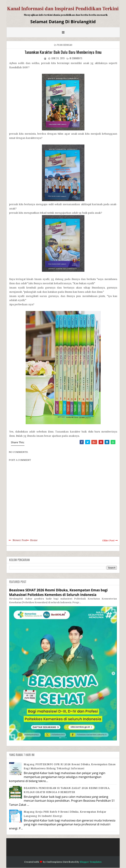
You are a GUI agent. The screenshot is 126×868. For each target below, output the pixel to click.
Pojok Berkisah (65, 45)
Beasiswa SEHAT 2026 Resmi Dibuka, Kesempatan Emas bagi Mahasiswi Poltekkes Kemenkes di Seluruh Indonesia (58, 592)
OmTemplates (54, 862)
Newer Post (20, 540)
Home (34, 540)
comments (76, 58)
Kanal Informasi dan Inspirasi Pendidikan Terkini (63, 9)
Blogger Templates (91, 862)
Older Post (108, 540)
